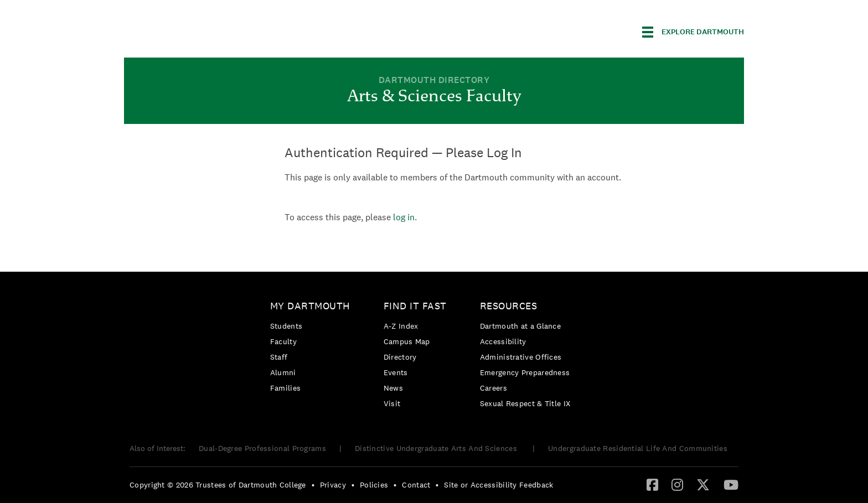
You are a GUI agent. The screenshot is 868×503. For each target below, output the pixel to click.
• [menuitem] (313, 485)
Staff (279, 357)
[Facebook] (652, 484)
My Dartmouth (310, 306)
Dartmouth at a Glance (520, 326)
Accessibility (503, 341)
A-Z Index (401, 326)
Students (286, 326)
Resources (509, 306)
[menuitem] (313, 349)
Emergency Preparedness (525, 372)
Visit (392, 403)
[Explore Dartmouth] (693, 32)
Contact (416, 485)
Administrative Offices (521, 357)
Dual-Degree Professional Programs (262, 448)
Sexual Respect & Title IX (525, 403)
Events (396, 372)
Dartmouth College (211, 30)
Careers (494, 388)
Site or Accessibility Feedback (498, 485)
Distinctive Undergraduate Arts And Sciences (437, 448)
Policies (374, 485)
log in (404, 217)
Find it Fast (415, 306)
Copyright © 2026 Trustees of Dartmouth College (218, 485)
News (393, 388)
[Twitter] (703, 484)
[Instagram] (677, 484)
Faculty (283, 341)
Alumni (283, 372)
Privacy (333, 485)
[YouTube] (731, 484)
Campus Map (407, 341)
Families (285, 388)
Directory (400, 357)
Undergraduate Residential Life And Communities (638, 448)
